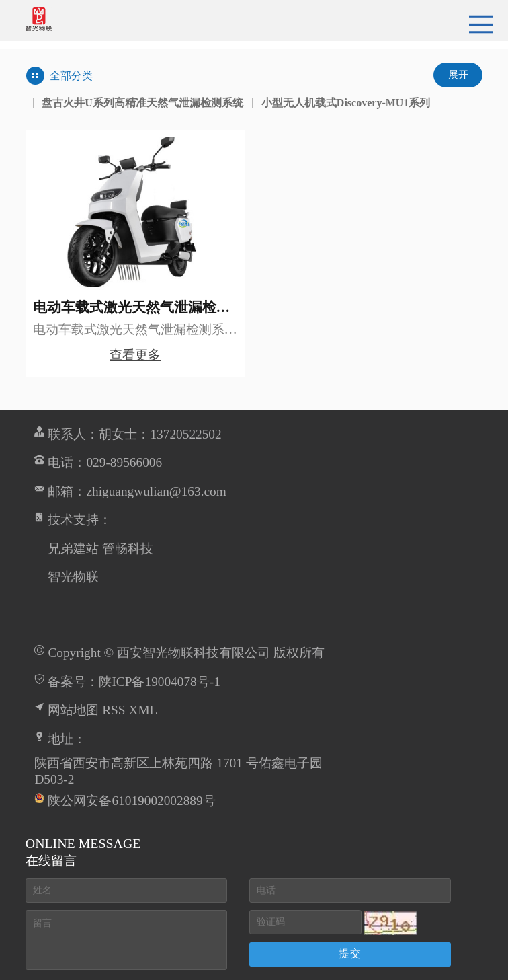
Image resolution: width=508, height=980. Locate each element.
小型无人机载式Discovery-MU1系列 (346, 103)
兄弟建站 (73, 549)
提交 (350, 953)
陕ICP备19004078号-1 (160, 682)
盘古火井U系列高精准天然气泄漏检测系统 (142, 103)
